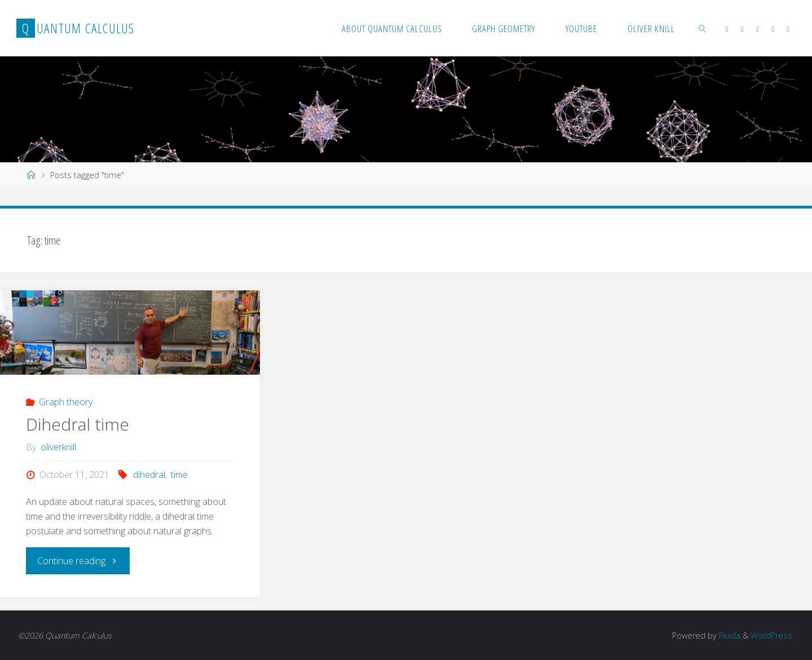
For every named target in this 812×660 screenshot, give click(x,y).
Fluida (729, 635)
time (179, 475)
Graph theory (66, 402)
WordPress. (772, 635)
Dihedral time (78, 424)
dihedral (149, 475)
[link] (703, 28)
